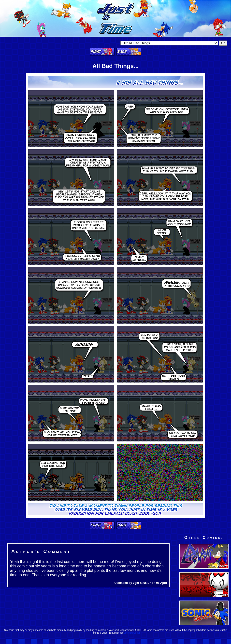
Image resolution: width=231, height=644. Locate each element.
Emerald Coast (132, 633)
